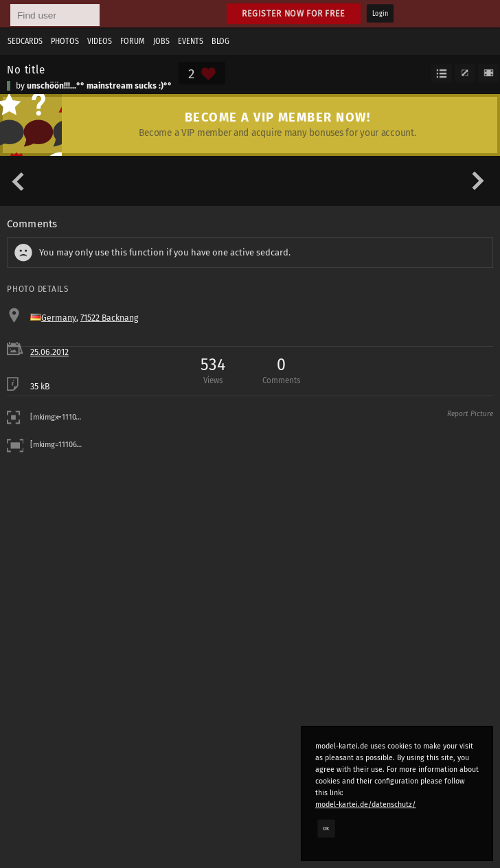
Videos (100, 41)
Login (380, 14)
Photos (65, 41)
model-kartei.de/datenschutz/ (366, 804)
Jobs (161, 41)
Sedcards (25, 41)
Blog (220, 41)
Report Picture (470, 414)
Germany (59, 318)
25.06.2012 (49, 352)
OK (326, 828)
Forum (133, 41)
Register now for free (294, 13)
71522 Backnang (109, 318)
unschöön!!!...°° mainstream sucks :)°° (99, 86)
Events (191, 41)
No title (26, 69)
